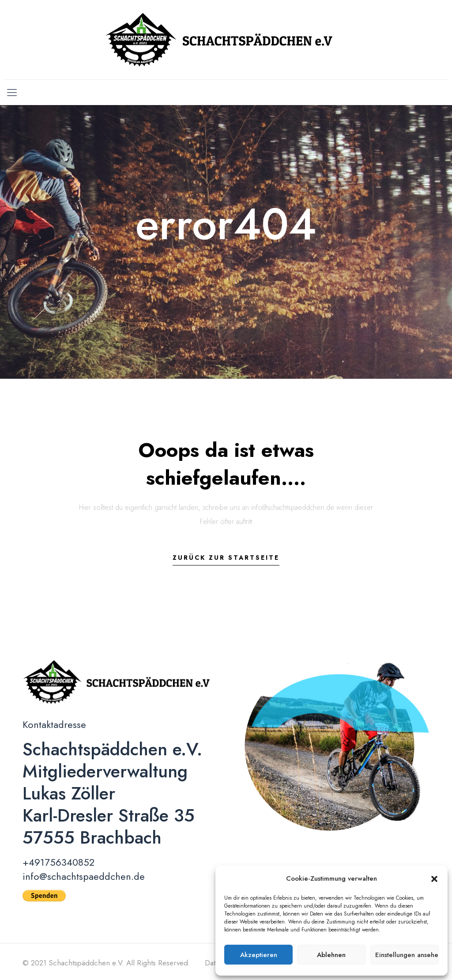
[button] (434, 879)
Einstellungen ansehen (407, 955)
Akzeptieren (259, 955)
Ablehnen (331, 955)
